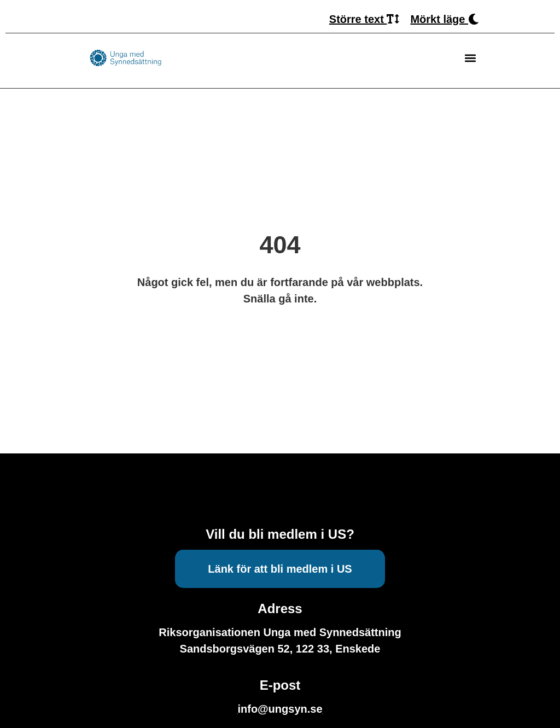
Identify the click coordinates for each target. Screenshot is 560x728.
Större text (364, 19)
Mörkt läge (445, 19)
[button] (470, 58)
